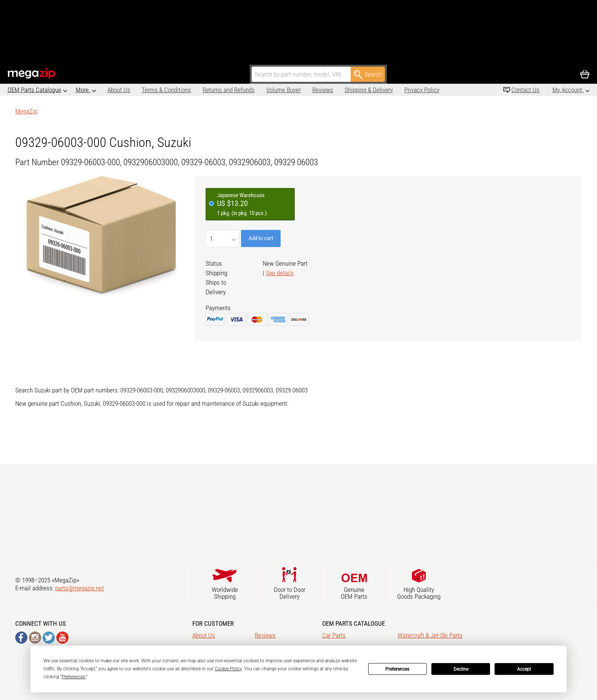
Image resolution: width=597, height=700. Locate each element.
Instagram (35, 638)
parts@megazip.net (80, 588)
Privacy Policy (390, 90)
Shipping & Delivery (337, 90)
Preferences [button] (73, 677)
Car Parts (334, 635)
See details (280, 273)
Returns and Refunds (197, 90)
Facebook (21, 638)
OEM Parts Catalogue (34, 90)
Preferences (397, 669)
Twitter (49, 638)
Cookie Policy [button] (228, 669)
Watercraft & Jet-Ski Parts (430, 635)
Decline (461, 669)
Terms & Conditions (135, 90)
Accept (524, 669)
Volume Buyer (252, 90)
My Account (568, 90)
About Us (87, 90)
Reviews (291, 90)
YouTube (62, 638)
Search (368, 75)
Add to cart (261, 238)
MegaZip (32, 74)
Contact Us (525, 90)
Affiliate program (440, 90)
